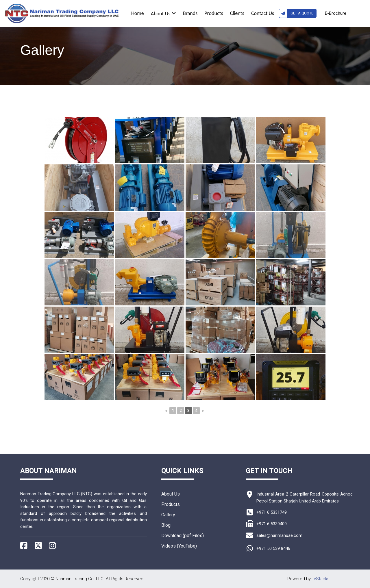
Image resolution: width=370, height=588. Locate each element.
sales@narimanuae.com (279, 535)
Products (214, 13)
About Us (163, 14)
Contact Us (263, 13)
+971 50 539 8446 (273, 548)
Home (138, 13)
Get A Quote (296, 13)
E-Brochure (336, 13)
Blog (166, 525)
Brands (190, 13)
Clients (237, 13)
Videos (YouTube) (179, 546)
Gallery (168, 515)
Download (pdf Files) (183, 536)
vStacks (322, 579)
